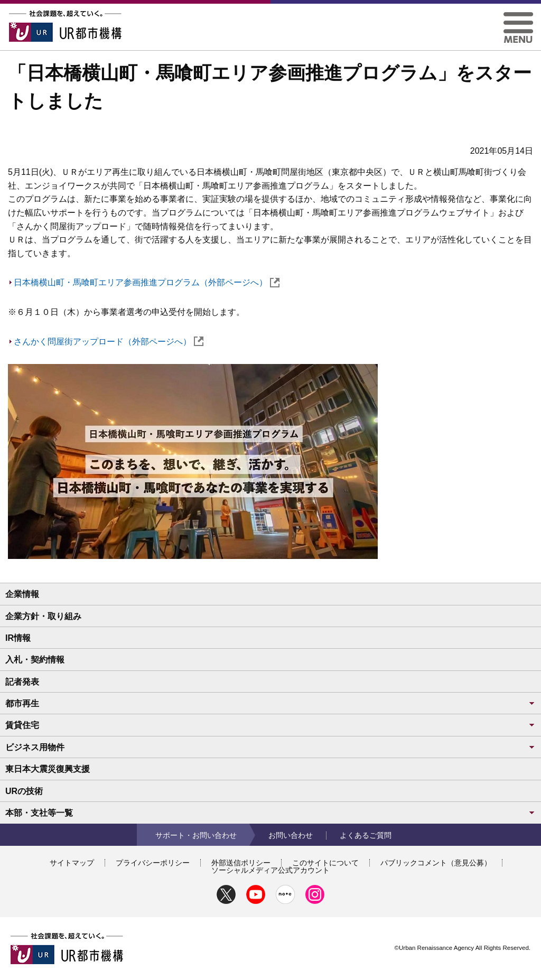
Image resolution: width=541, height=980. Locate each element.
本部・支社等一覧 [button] (270, 813)
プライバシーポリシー (153, 863)
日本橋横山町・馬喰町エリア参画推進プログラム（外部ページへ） (147, 282)
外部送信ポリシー (241, 863)
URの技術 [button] (24, 791)
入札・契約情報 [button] (35, 660)
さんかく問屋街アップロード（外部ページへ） (109, 342)
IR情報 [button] (18, 638)
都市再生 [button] (270, 703)
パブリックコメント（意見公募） (436, 863)
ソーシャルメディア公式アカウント (270, 870)
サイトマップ (72, 863)
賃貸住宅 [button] (270, 725)
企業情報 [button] (22, 594)
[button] (518, 16)
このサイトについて (325, 863)
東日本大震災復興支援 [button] (48, 769)
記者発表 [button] (22, 682)
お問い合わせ (291, 835)
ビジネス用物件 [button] (270, 747)
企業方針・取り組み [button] (43, 616)
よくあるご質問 (366, 835)
